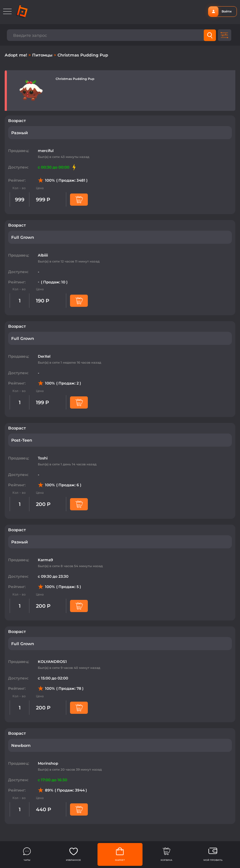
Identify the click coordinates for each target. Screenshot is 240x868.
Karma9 (45, 560)
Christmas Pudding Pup (83, 55)
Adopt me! (17, 55)
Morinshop (48, 763)
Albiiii (43, 255)
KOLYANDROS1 (52, 662)
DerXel (44, 356)
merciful (46, 151)
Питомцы (43, 55)
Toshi (43, 458)
